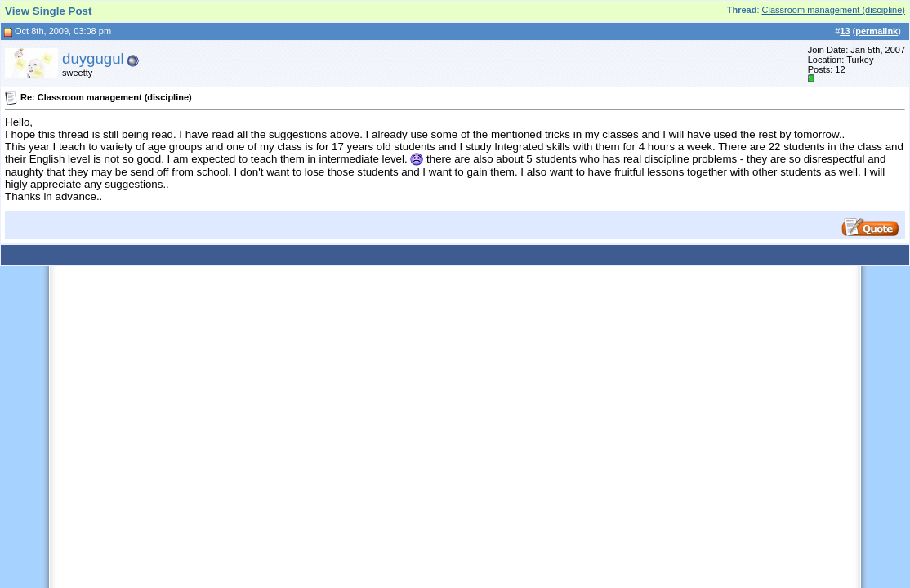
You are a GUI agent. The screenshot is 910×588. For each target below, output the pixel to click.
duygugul (93, 58)
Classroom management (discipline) (834, 10)
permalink (877, 31)
